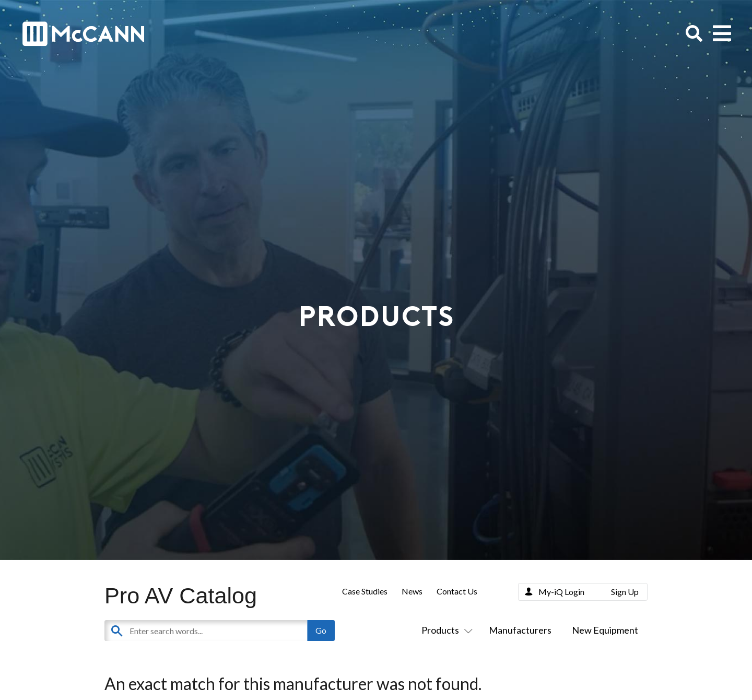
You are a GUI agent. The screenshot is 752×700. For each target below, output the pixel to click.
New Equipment (605, 630)
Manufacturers (520, 630)
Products (445, 630)
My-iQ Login (561, 592)
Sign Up (625, 592)
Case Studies (365, 591)
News (412, 591)
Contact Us (457, 591)
